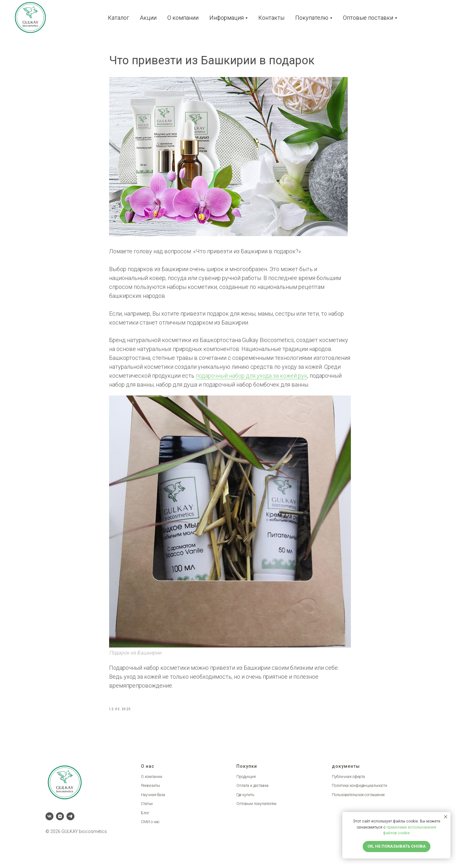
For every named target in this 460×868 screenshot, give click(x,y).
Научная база (153, 799)
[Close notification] (446, 817)
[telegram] (70, 820)
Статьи (147, 808)
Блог (145, 817)
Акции (148, 18)
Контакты (271, 18)
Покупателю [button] (312, 18)
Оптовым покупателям (256, 808)
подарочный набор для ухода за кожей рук (251, 378)
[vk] (49, 820)
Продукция (246, 781)
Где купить (245, 799)
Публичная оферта (348, 781)
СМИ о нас (150, 826)
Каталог (118, 18)
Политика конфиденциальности (359, 790)
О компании (183, 18)
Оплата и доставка (252, 790)
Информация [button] (227, 18)
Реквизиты (150, 790)
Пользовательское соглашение (358, 799)
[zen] (60, 820)
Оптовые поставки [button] (368, 18)
